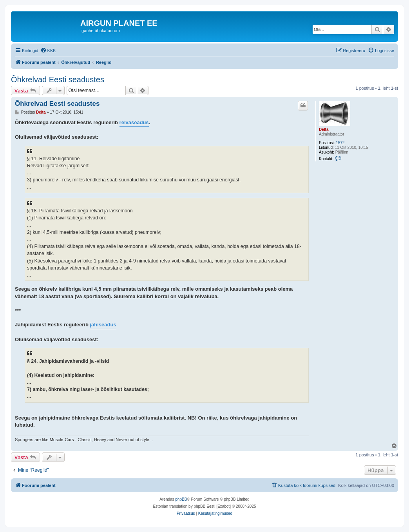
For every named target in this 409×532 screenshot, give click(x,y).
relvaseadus (134, 122)
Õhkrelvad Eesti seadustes (58, 80)
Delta (324, 129)
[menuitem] (48, 51)
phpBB (181, 499)
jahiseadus (103, 325)
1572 (340, 143)
